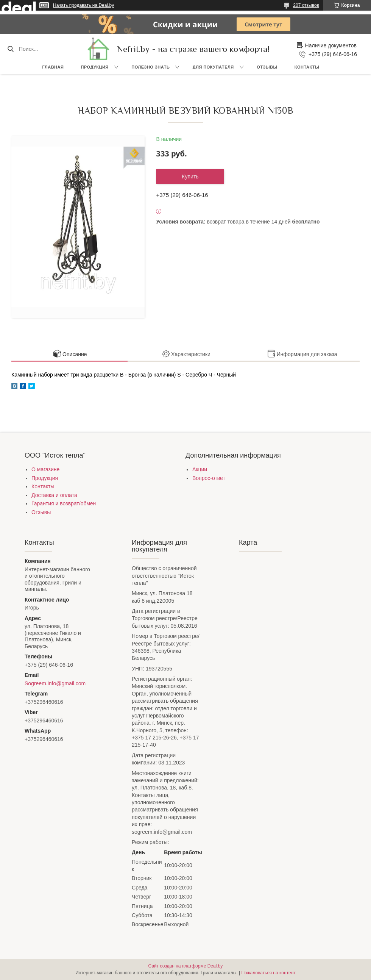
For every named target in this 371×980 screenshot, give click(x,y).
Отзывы (267, 67)
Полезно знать (150, 67)
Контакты (307, 67)
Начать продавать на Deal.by (83, 5)
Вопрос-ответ (209, 478)
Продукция (94, 67)
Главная (53, 67)
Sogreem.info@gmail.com (55, 683)
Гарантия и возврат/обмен (64, 503)
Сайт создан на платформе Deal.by (186, 966)
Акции (200, 469)
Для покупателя (213, 67)
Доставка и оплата (54, 495)
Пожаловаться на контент (268, 973)
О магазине (45, 469)
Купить (190, 177)
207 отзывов (306, 5)
